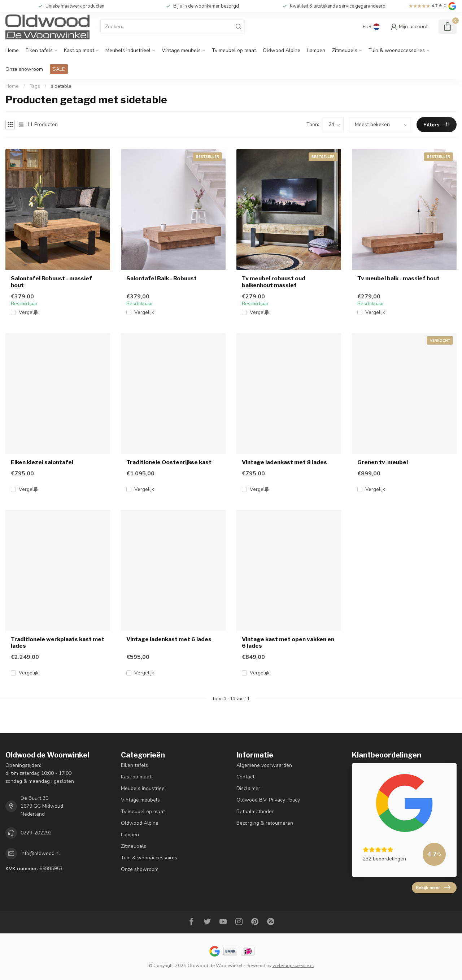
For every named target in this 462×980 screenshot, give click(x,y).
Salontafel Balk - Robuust (162, 279)
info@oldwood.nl (40, 853)
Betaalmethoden (256, 811)
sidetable (61, 86)
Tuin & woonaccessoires (397, 50)
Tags (35, 86)
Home (12, 50)
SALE (59, 69)
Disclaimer (248, 788)
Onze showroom (24, 69)
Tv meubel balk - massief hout (398, 279)
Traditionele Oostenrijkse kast (169, 462)
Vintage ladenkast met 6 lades (169, 639)
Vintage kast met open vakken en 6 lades (288, 643)
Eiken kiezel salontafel (42, 462)
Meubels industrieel (128, 50)
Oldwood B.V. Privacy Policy (268, 800)
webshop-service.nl (293, 965)
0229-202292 (36, 833)
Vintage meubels (181, 50)
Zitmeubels (345, 50)
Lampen (316, 50)
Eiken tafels (39, 50)
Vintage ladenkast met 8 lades (284, 462)
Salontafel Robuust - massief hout (51, 282)
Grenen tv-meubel (383, 462)
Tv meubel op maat (234, 50)
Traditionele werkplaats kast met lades (58, 643)
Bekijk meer (433, 888)
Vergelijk (29, 312)
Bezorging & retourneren (265, 823)
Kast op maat (79, 50)
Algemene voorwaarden (264, 765)
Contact (245, 777)
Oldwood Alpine (282, 50)
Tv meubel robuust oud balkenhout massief (274, 282)
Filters (436, 125)
